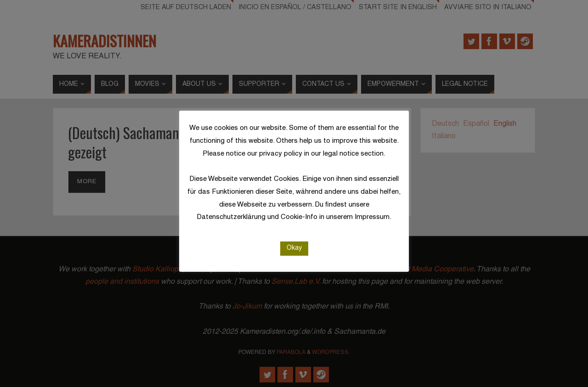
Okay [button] (294, 248)
